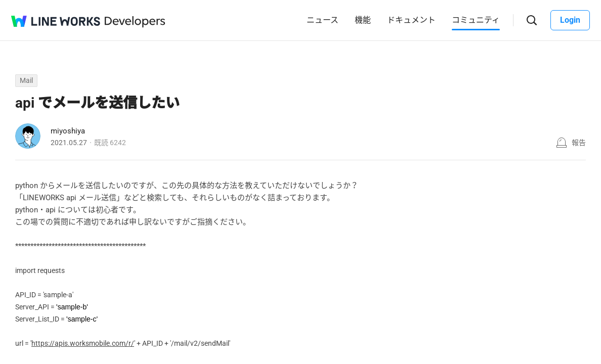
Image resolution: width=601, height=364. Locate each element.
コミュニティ (476, 20)
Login (570, 20)
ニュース (323, 20)
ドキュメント (411, 20)
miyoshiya (68, 131)
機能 (363, 20)
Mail (26, 80)
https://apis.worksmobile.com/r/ (83, 343)
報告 (579, 143)
